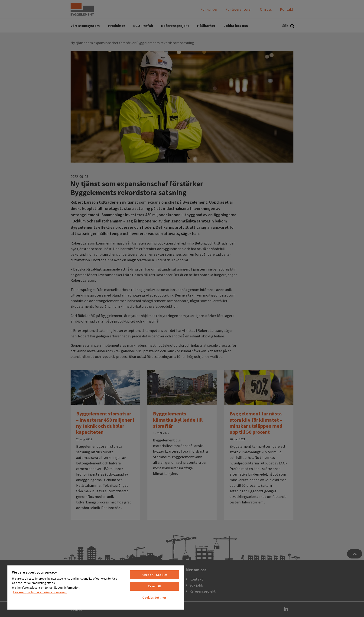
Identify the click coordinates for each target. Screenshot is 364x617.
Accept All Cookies (154, 575)
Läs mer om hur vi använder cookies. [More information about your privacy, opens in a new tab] (40, 592)
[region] (96, 587)
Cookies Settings (154, 598)
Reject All (154, 586)
